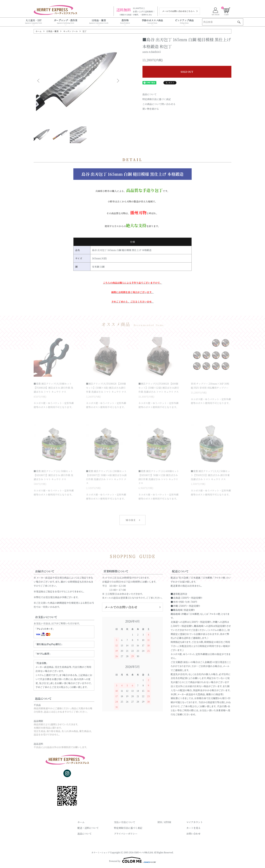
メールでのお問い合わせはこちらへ (178, 11)
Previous (39, 81)
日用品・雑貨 (52, 31)
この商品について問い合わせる (159, 104)
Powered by (132, 860)
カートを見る (194, 828)
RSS (160, 822)
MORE (131, 520)
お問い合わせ (194, 834)
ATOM (168, 822)
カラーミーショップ (101, 852)
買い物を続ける (151, 109)
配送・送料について (88, 828)
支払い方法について (125, 822)
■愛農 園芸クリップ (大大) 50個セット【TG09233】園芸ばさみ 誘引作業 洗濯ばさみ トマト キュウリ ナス (210, 475)
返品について (150, 94)
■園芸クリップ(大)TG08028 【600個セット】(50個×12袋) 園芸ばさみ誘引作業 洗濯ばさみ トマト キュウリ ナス (159, 388)
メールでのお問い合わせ (121, 607)
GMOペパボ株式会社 (144, 852)
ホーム (39, 31)
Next (118, 81)
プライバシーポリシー (126, 834)
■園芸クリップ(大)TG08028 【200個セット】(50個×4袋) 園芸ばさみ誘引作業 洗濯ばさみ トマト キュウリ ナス (106, 388)
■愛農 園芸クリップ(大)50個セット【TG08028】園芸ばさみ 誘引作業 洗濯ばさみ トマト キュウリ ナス (53, 388)
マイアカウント (195, 822)
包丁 (85, 31)
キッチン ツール (70, 31)
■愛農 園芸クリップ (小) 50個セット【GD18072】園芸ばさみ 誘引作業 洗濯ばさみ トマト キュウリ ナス (53, 475)
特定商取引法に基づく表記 (157, 99)
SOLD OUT (187, 72)
